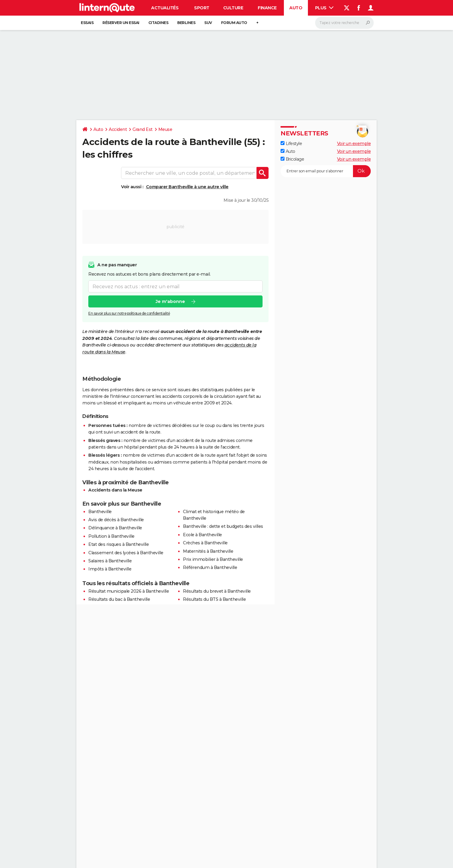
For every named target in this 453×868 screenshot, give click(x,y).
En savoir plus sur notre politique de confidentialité (129, 313)
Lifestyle (291, 144)
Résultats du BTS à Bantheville (214, 599)
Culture (233, 8)
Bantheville (100, 512)
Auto (296, 8)
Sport (202, 8)
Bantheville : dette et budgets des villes (223, 526)
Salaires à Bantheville (110, 561)
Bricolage (292, 159)
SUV (208, 23)
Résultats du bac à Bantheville (119, 599)
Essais (87, 23)
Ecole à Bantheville (202, 535)
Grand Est (143, 129)
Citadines (158, 23)
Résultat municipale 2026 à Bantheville (129, 591)
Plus (324, 8)
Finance (267, 8)
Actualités (165, 8)
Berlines (186, 23)
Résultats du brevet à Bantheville (217, 591)
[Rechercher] (344, 23)
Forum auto (234, 23)
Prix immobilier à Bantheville (213, 559)
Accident (118, 129)
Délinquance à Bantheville (115, 528)
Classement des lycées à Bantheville (126, 553)
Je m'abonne (170, 301)
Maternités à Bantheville (208, 551)
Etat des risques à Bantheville (119, 544)
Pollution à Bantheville (111, 536)
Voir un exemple (354, 144)
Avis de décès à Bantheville (116, 520)
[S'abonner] (326, 171)
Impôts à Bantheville (110, 569)
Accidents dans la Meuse (115, 490)
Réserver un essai (121, 23)
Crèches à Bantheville (205, 543)
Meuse (165, 129)
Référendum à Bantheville (210, 567)
